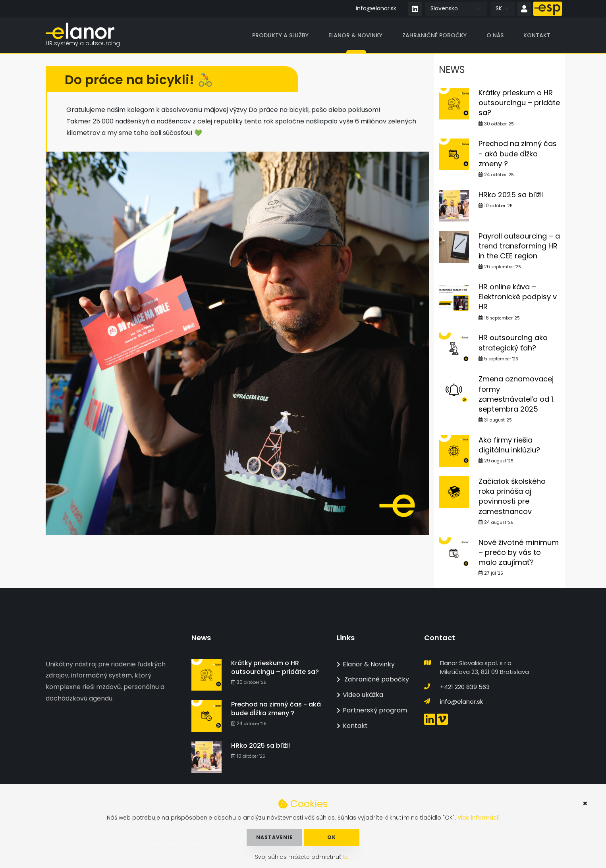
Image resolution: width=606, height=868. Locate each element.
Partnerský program (372, 710)
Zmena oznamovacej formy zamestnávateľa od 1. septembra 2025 (516, 394)
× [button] (585, 803)
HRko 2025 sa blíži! (511, 195)
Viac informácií (479, 818)
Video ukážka (360, 695)
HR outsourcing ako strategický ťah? (513, 343)
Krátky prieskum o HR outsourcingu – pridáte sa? (519, 103)
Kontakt (537, 35)
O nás (495, 35)
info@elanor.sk (376, 8)
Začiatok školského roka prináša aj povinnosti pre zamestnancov (512, 496)
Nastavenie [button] (274, 837)
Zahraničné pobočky (434, 35)
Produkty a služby (280, 35)
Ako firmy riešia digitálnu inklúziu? (509, 445)
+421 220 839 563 (465, 687)
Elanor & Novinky (355, 35)
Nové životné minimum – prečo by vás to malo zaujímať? (519, 552)
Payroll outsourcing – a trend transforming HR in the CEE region (519, 246)
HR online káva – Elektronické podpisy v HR (518, 297)
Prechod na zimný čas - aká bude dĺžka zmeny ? (518, 154)
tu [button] (346, 857)
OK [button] (332, 837)
